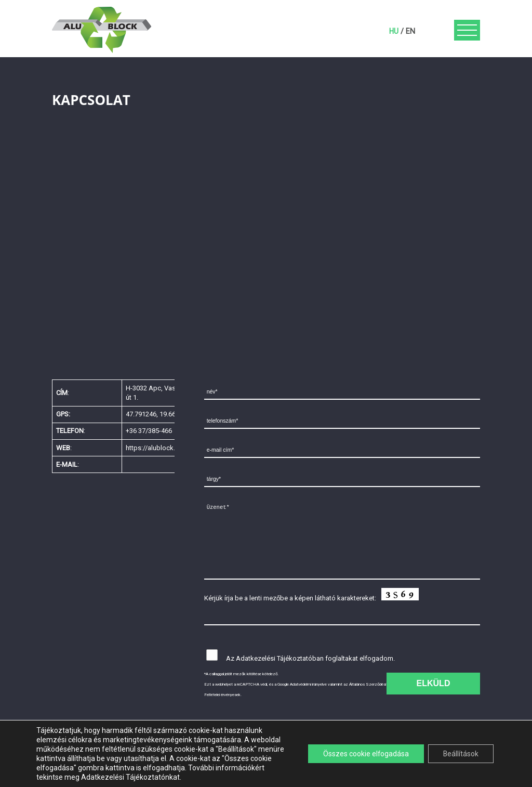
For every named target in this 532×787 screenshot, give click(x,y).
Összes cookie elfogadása (364, 754)
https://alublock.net (155, 448)
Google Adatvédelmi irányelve (302, 684)
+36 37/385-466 (149, 431)
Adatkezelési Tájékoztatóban (280, 658)
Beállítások (460, 754)
